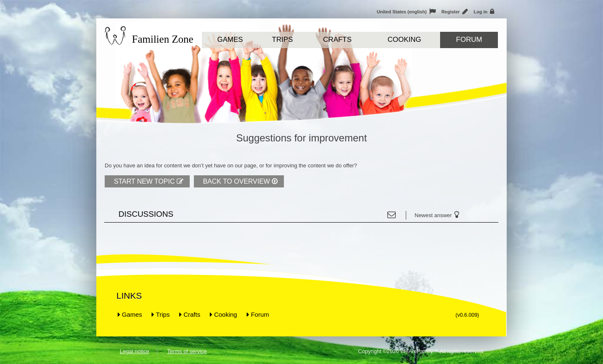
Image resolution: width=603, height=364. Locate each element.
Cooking (404, 40)
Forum (469, 40)
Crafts (338, 40)
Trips (282, 40)
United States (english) (406, 12)
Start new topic (149, 181)
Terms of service (187, 351)
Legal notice (134, 351)
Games (230, 40)
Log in (484, 12)
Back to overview (241, 181)
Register (455, 12)
